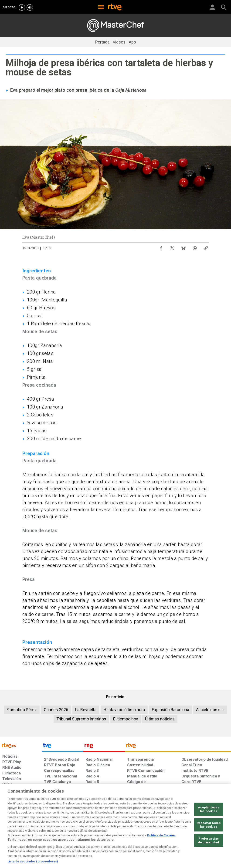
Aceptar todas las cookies (209, 828)
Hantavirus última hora (124, 710)
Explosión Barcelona (170, 710)
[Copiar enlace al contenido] (206, 247)
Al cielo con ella (210, 710)
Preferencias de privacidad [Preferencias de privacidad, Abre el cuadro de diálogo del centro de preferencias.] (209, 859)
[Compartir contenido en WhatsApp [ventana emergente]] (195, 247)
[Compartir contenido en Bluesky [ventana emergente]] (183, 247)
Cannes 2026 (56, 710)
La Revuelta (86, 710)
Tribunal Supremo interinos (81, 719)
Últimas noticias (160, 719)
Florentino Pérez (22, 710)
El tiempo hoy (126, 719)
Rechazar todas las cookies (209, 843)
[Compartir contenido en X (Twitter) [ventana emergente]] (172, 247)
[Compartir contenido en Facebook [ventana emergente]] (161, 247)
